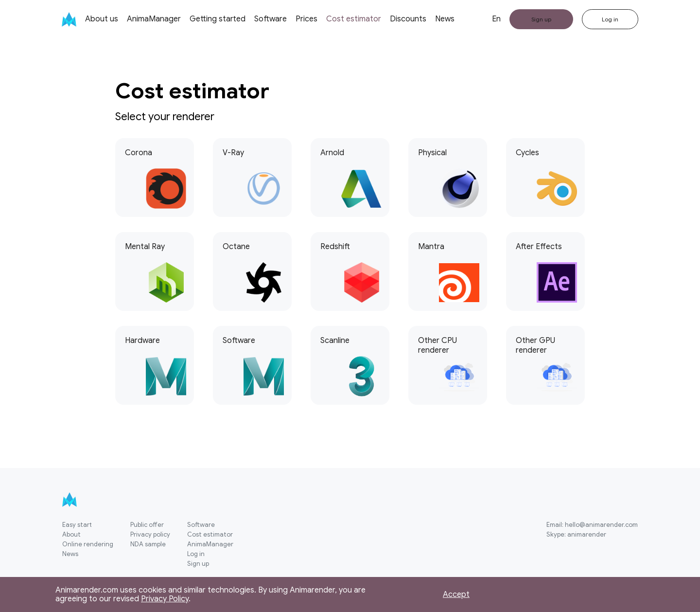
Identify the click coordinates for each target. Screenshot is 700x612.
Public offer (147, 525)
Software (271, 19)
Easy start (77, 525)
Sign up (198, 564)
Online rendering (88, 545)
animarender (587, 534)
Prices (306, 19)
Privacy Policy (165, 599)
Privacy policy (150, 535)
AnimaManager (154, 19)
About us (102, 19)
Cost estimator (354, 19)
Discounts (408, 19)
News (445, 19)
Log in (196, 554)
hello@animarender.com (601, 525)
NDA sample (148, 545)
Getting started (218, 19)
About (71, 535)
